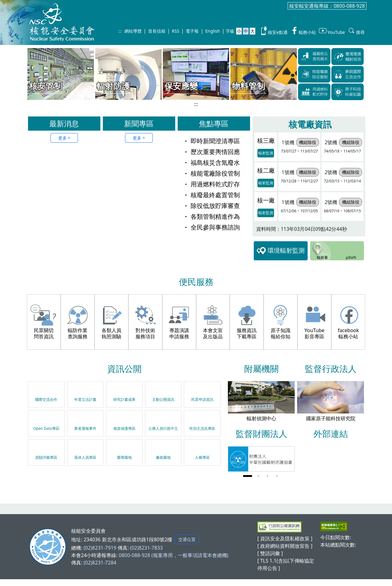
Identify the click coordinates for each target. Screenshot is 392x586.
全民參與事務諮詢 (211, 227)
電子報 (192, 31)
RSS (176, 31)
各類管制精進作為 (211, 216)
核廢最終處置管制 (211, 195)
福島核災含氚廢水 (211, 163)
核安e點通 (273, 31)
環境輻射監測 (281, 251)
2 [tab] (258, 476)
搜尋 (356, 31)
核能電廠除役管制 (211, 173)
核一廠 (266, 200)
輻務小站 (303, 31)
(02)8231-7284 (100, 563)
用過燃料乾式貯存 (211, 184)
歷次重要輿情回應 (211, 152)
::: (120, 31)
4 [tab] (277, 476)
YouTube (332, 31)
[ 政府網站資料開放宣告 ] (285, 546)
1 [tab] (248, 476)
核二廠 (266, 170)
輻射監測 (266, 153)
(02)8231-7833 (146, 548)
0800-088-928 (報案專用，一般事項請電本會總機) (174, 555)
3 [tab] (268, 476)
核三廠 (266, 140)
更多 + (64, 138)
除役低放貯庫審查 (211, 206)
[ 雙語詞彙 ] (270, 553)
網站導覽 (133, 31)
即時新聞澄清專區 (211, 141)
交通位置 (187, 539)
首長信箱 (157, 31)
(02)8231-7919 (100, 548)
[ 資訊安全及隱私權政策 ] (285, 539)
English (213, 31)
